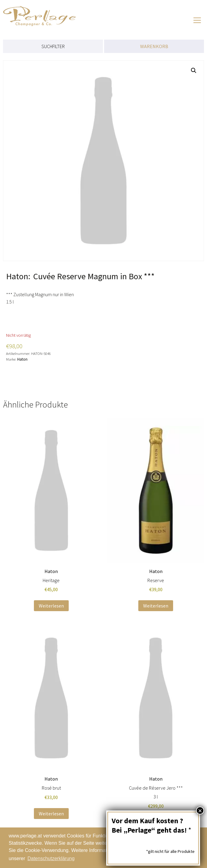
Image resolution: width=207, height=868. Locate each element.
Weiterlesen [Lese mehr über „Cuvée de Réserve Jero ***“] (156, 822)
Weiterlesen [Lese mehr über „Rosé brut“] (51, 814)
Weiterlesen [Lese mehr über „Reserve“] (156, 606)
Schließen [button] (177, 848)
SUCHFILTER (53, 46)
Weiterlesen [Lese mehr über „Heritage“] (51, 606)
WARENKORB (154, 46)
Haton (22, 359)
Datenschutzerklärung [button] (51, 858)
